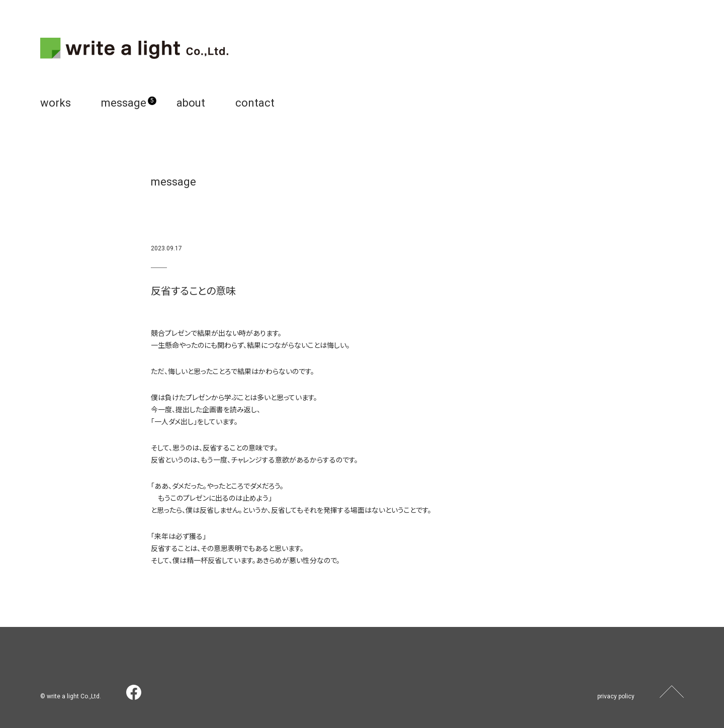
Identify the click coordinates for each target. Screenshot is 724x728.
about (191, 103)
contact (255, 103)
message (124, 103)
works (56, 103)
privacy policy (616, 696)
